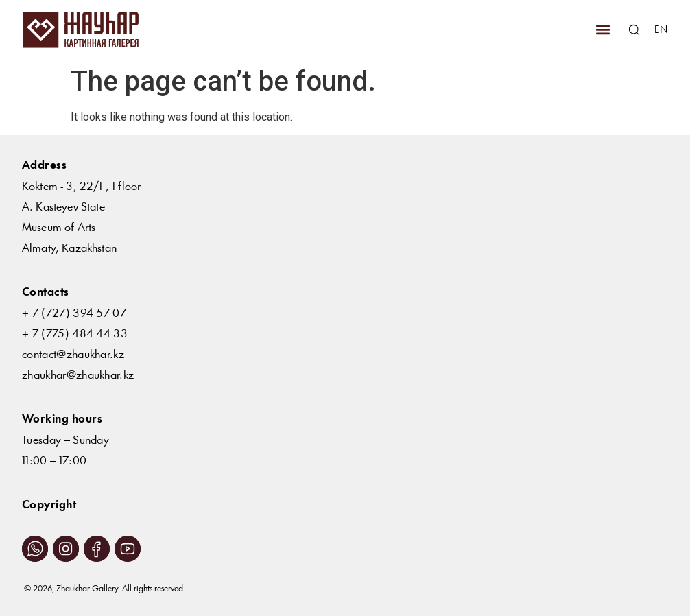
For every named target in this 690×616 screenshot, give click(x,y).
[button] (603, 30)
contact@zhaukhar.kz (73, 355)
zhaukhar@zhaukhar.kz (78, 376)
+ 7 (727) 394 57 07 (74, 314)
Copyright (49, 505)
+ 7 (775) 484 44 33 (75, 334)
